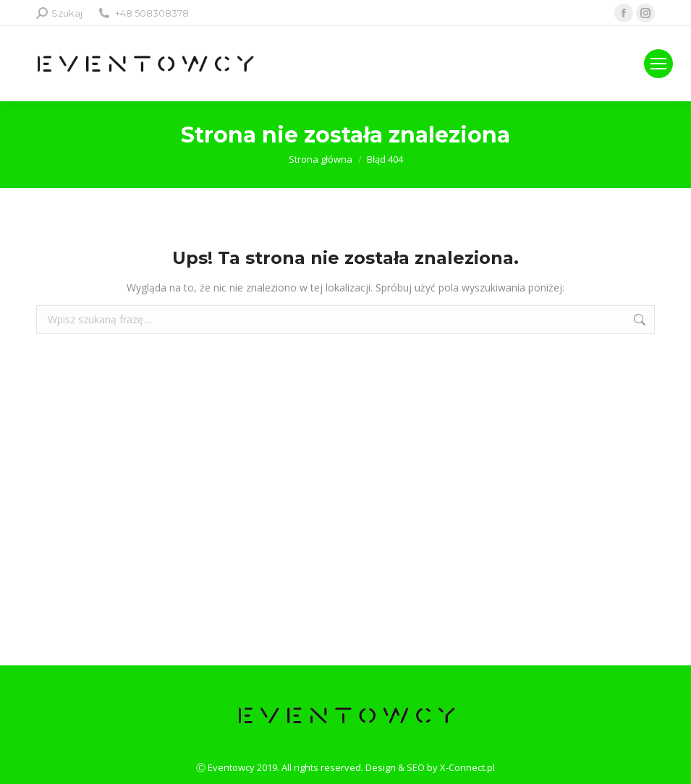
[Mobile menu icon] (658, 64)
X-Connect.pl (467, 767)
